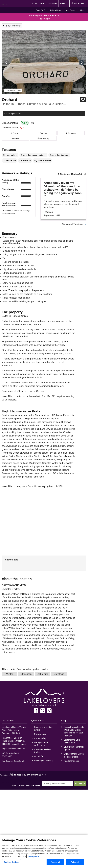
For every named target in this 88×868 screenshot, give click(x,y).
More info (38, 756)
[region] (44, 852)
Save (83, 100)
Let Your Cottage (37, 3)
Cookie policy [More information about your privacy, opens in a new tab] (33, 856)
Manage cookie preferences (41, 744)
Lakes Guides (70, 10)
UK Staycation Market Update (74, 748)
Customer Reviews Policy (43, 751)
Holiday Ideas (55, 10)
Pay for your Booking (44, 761)
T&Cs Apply (44, 19)
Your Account (78, 3)
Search (82, 783)
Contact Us (52, 3)
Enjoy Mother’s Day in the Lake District (74, 755)
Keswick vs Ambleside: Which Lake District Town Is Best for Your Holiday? (74, 731)
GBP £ (64, 3)
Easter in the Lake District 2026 (72, 741)
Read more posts (72, 761)
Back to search (14, 26)
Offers (82, 10)
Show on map (43, 138)
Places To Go (41, 10)
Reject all (75, 862)
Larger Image (13, 90)
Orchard (9, 100)
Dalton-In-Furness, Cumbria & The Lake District (34, 104)
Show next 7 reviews (72, 224)
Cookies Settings (11, 862)
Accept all (55, 862)
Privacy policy (40, 734)
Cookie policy (40, 738)
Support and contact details (43, 728)
